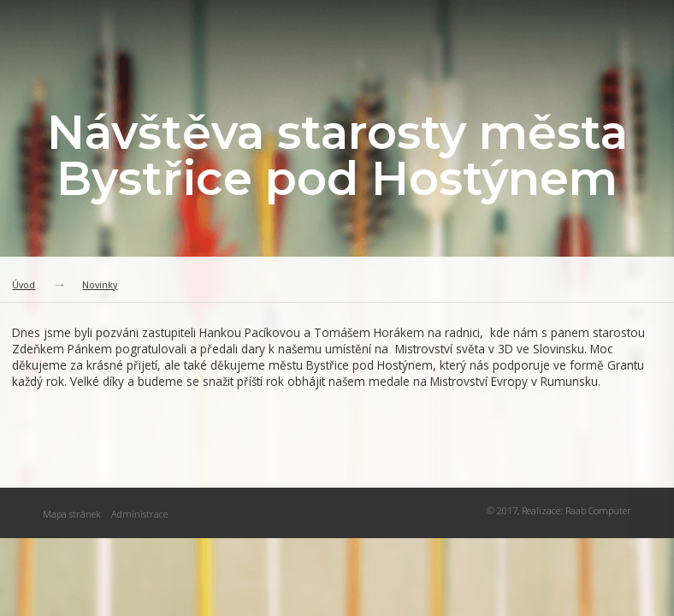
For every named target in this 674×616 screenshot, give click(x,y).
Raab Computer (598, 510)
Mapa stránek (72, 514)
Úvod (24, 284)
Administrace (139, 514)
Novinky (100, 284)
